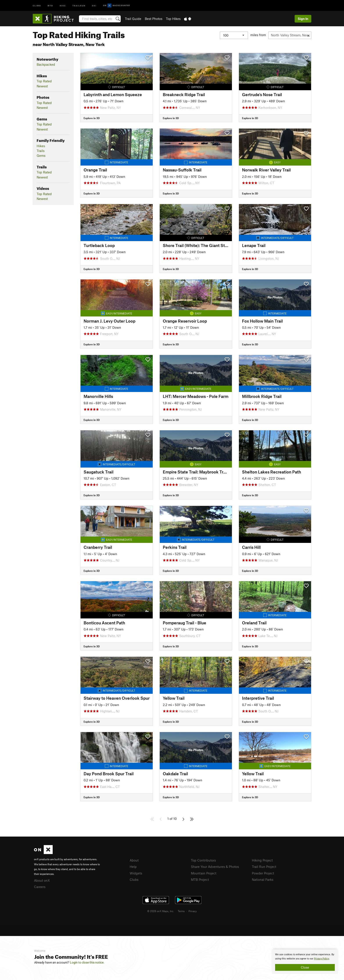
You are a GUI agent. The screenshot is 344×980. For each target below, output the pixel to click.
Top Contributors (203, 860)
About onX (42, 880)
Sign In (303, 19)
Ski (94, 5)
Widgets (136, 873)
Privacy (193, 911)
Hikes (41, 146)
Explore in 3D (92, 118)
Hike (63, 5)
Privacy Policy (322, 959)
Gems (41, 155)
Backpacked (46, 64)
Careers (40, 887)
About (134, 860)
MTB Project (200, 879)
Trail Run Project (264, 867)
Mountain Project (204, 873)
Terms (181, 911)
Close (305, 967)
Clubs (134, 879)
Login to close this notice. (87, 962)
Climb (37, 5)
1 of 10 (172, 819)
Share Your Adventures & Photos (215, 867)
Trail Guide (133, 19)
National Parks (263, 879)
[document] (305, 962)
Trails (41, 151)
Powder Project (263, 873)
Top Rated (44, 81)
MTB (50, 5)
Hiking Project (262, 860)
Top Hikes (173, 19)
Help (133, 867)
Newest (42, 86)
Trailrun (79, 5)
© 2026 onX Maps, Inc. (161, 911)
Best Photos (154, 19)
